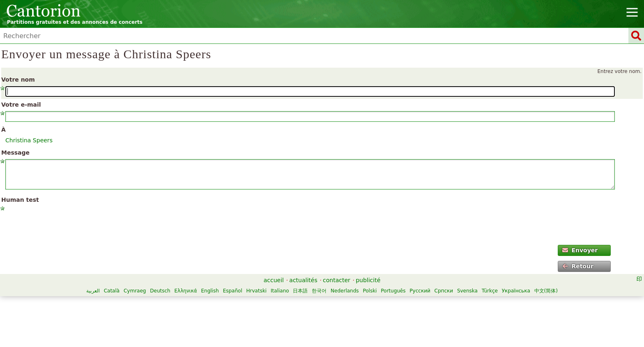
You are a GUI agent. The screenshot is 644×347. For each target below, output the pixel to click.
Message (15, 153)
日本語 (300, 291)
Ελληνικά (185, 291)
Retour (578, 266)
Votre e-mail (21, 105)
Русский (420, 291)
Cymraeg (135, 291)
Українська (516, 291)
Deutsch (160, 291)
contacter (337, 280)
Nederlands (345, 291)
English (210, 291)
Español (233, 291)
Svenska (467, 291)
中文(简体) (546, 291)
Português (393, 291)
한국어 (319, 291)
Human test (20, 200)
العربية (93, 291)
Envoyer (580, 250)
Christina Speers (29, 140)
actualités (303, 280)
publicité (368, 280)
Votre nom (18, 80)
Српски (444, 291)
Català (112, 291)
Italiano (280, 291)
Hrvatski (257, 291)
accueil (274, 280)
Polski (370, 291)
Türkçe (490, 291)
